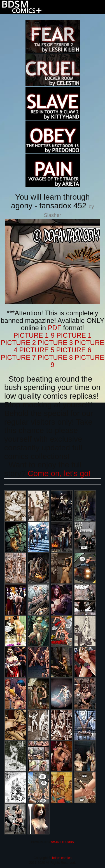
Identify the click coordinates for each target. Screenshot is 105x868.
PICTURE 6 (74, 350)
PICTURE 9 (77, 361)
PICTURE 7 (18, 357)
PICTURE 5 (37, 350)
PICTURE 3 (55, 343)
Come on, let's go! (59, 473)
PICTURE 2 (18, 343)
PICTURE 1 (74, 335)
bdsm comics (61, 858)
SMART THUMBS (62, 842)
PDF (55, 328)
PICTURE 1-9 (34, 335)
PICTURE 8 (55, 357)
